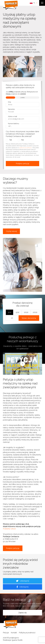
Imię (9, 102)
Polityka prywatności (27, 633)
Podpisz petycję (23, 164)
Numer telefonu (14, 124)
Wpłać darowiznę (29, 318)
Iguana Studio (17, 640)
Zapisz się (22, 613)
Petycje (6, 633)
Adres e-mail (13, 116)
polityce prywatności (26, 148)
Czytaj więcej (11, 231)
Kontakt (14, 633)
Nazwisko (11, 109)
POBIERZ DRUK (9, 529)
